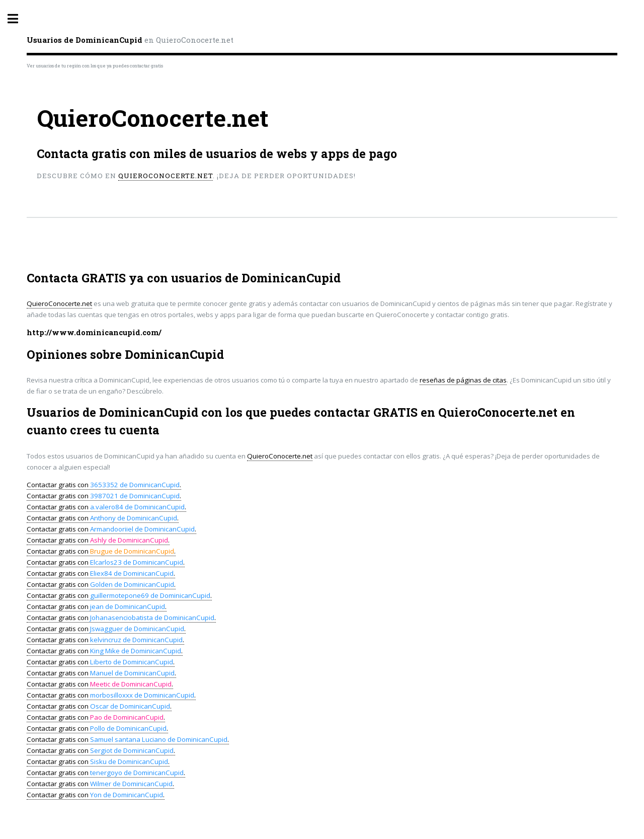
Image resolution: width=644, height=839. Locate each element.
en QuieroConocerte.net (130, 40)
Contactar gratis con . (104, 485)
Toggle (18, 19)
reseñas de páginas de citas (463, 380)
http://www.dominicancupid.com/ (94, 332)
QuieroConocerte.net (166, 176)
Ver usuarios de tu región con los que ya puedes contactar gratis (95, 66)
